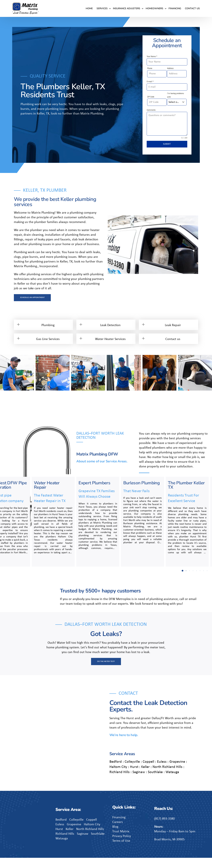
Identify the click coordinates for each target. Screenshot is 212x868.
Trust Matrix (121, 842)
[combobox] (177, 102)
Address (170, 68)
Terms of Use (121, 851)
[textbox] (174, 102)
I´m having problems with (175, 95)
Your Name (152, 57)
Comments (151, 110)
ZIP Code (151, 97)
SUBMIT (167, 144)
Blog (115, 837)
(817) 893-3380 (164, 829)
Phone (150, 68)
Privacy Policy (122, 846)
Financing (119, 828)
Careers (118, 832)
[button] (3, 373)
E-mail (150, 82)
